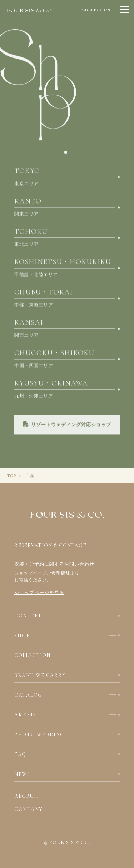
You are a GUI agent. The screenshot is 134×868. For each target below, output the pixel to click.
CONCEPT (28, 616)
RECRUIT (27, 796)
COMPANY (29, 809)
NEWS (22, 774)
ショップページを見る (39, 593)
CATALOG (28, 695)
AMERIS (25, 715)
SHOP (22, 636)
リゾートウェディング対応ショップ (67, 427)
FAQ (20, 754)
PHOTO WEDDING (39, 735)
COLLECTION (96, 10)
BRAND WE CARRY (40, 675)
